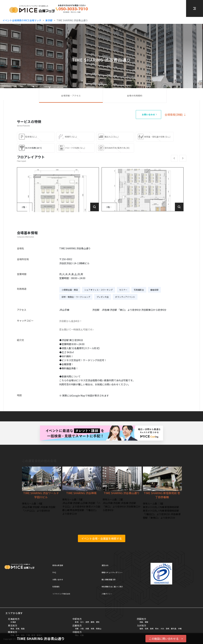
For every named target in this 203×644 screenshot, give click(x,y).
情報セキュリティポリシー (112, 572)
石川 (82, 622)
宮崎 (168, 629)
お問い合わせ (58, 579)
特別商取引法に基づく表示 (112, 587)
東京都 (49, 20)
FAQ (54, 572)
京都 (77, 629)
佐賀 (147, 629)
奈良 (93, 629)
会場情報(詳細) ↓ (175, 115)
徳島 (141, 622)
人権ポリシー (107, 594)
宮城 (18, 629)
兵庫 (87, 629)
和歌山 (99, 629)
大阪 (82, 629)
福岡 (141, 629)
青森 (12, 629)
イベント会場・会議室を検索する (102, 538)
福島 (23, 629)
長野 (87, 622)
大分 (162, 629)
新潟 (77, 622)
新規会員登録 (58, 565)
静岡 (93, 622)
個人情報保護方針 (109, 579)
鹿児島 (174, 629)
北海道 (13, 622)
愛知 (98, 622)
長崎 (152, 629)
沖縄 (180, 629)
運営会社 (105, 565)
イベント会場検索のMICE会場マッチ (22, 20)
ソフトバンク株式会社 (61, 594)
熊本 (157, 629)
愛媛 (147, 622)
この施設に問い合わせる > (166, 639)
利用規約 (56, 587)
